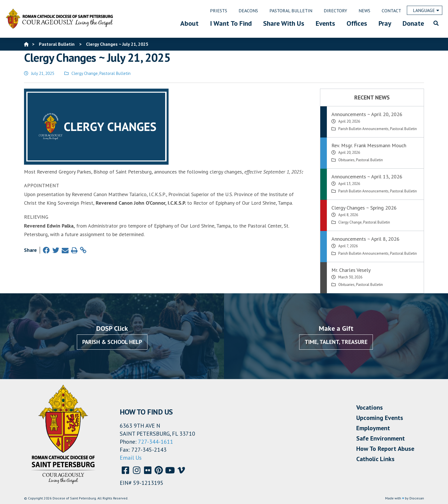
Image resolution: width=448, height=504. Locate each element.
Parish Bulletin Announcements (363, 129)
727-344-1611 (156, 442)
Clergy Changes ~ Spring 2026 (364, 208)
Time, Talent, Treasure (336, 342)
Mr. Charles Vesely (351, 270)
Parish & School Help (112, 342)
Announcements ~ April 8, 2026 (365, 239)
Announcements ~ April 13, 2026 (367, 177)
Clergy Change (85, 73)
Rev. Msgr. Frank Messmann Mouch (369, 145)
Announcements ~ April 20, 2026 (367, 114)
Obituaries (346, 160)
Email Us (131, 458)
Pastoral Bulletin (115, 73)
